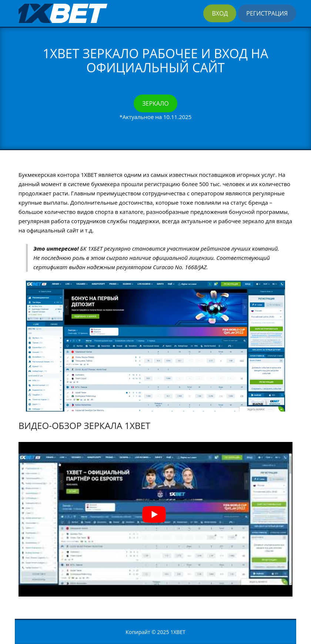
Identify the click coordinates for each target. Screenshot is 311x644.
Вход (220, 13)
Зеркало (155, 103)
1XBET (178, 632)
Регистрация (267, 13)
